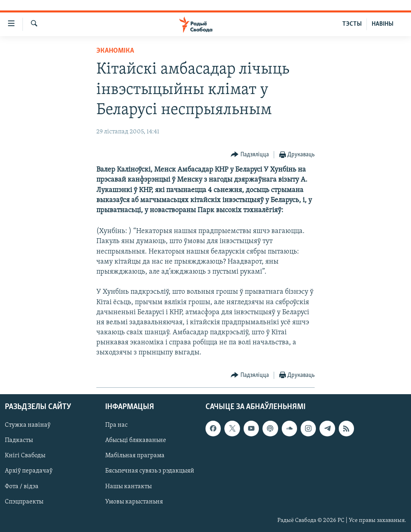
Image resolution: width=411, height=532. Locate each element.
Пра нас (116, 425)
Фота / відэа (22, 486)
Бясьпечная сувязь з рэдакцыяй (150, 471)
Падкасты (19, 440)
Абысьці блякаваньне (136, 440)
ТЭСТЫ (352, 24)
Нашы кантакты (128, 486)
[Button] (250, 155)
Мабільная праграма (135, 456)
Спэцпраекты (24, 501)
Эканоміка (115, 51)
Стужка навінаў (28, 425)
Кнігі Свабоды (25, 456)
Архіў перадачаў (29, 471)
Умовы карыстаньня (134, 501)
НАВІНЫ (383, 24)
